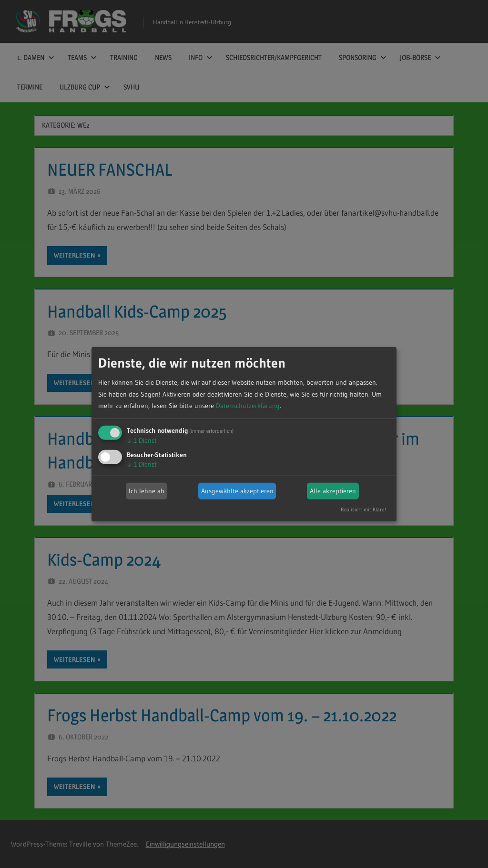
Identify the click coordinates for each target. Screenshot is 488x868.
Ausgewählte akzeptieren (237, 491)
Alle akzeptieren (333, 491)
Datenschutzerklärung (248, 406)
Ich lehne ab (147, 491)
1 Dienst (142, 440)
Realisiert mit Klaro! (363, 509)
